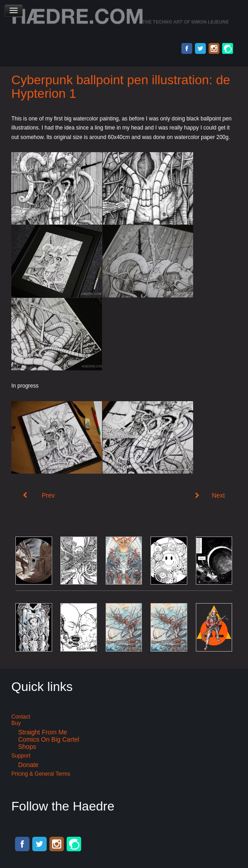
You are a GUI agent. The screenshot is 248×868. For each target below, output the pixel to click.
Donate (28, 765)
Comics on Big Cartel (49, 739)
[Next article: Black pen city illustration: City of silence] (210, 495)
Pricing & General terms (41, 774)
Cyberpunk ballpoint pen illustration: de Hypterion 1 (121, 87)
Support (21, 756)
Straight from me (43, 732)
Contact (21, 717)
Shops (27, 747)
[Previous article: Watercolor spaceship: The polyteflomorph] (39, 495)
